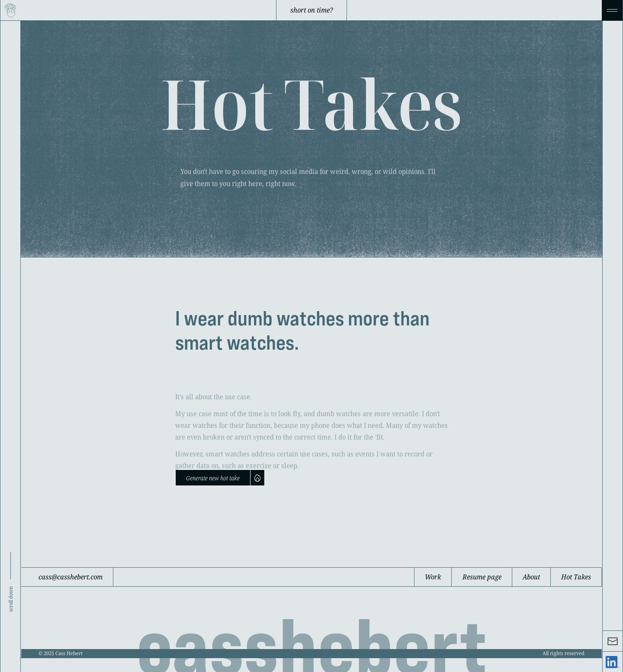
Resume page (482, 577)
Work (433, 577)
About (531, 577)
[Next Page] (220, 478)
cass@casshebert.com (71, 577)
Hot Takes (576, 577)
